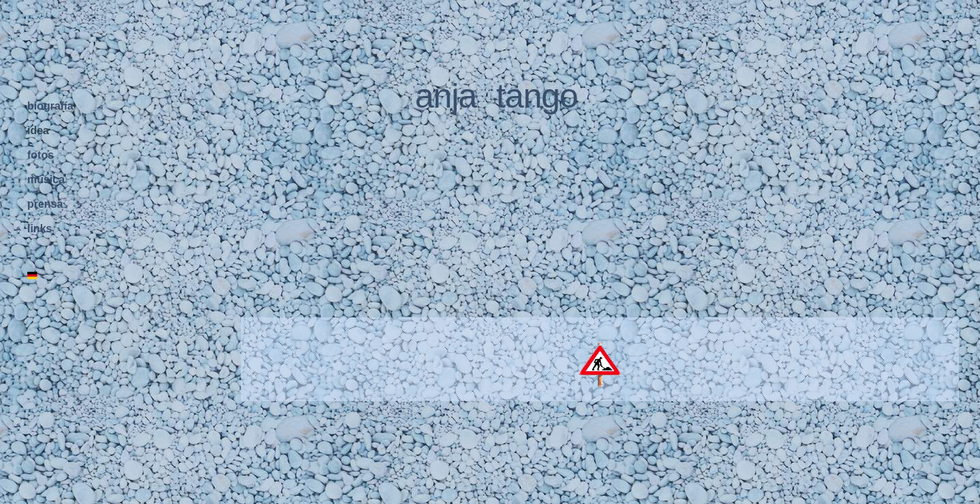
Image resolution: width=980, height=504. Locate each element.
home (162, 497)
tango (537, 93)
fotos (40, 155)
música (46, 179)
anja (446, 93)
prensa (45, 204)
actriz (485, 497)
